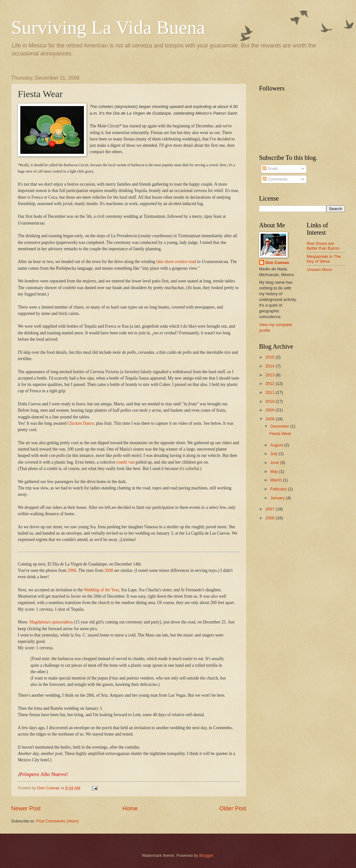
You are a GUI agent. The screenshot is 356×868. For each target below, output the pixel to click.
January (278, 498)
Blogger (206, 855)
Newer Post (26, 808)
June (275, 462)
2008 (109, 570)
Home (130, 808)
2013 (270, 375)
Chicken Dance (81, 423)
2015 (270, 357)
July (274, 454)
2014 (270, 366)
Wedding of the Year (101, 590)
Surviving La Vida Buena (108, 27)
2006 (72, 570)
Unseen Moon (319, 270)
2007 (270, 509)
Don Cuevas (277, 263)
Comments (275, 179)
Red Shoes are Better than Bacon (323, 246)
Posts (270, 169)
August (277, 445)
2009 (270, 410)
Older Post (233, 808)
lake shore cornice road (176, 262)
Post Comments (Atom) (58, 821)
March (276, 480)
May (275, 471)
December (280, 426)
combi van (126, 462)
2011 (270, 392)
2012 (270, 384)
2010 (270, 401)
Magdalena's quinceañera (51, 622)
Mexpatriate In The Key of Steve (324, 259)
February (279, 489)
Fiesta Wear (280, 434)
